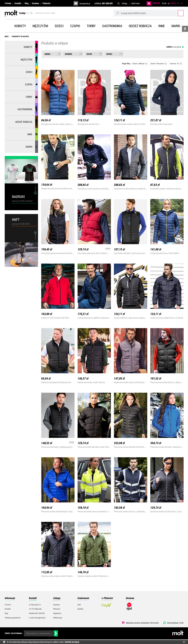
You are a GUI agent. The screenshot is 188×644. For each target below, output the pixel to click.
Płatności (46, 3)
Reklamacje (58, 618)
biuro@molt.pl (85, 3)
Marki (176, 26)
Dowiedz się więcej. (72, 642)
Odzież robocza (140, 26)
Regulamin (57, 613)
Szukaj (178, 13)
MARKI (29, 147)
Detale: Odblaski (140, 64)
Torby (91, 26)
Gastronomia (112, 26)
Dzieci (59, 26)
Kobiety (20, 26)
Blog (27, 3)
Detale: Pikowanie (159, 64)
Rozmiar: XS (176, 64)
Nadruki (80, 609)
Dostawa (35, 3)
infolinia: (104, 3)
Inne (162, 26)
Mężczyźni (40, 26)
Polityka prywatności (13, 618)
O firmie (8, 3)
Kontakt (18, 3)
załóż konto (135, 3)
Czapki (75, 26)
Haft (79, 605)
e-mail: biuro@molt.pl (37, 618)
